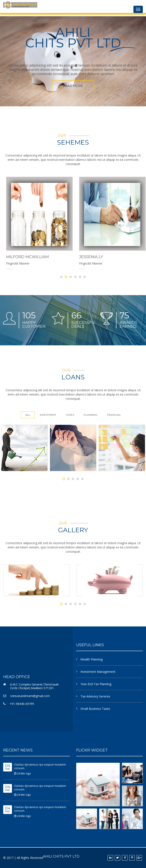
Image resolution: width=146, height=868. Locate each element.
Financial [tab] (114, 415)
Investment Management (98, 672)
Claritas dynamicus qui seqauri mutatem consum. (40, 766)
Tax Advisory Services (95, 696)
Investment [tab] (48, 415)
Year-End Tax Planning (96, 684)
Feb (8, 767)
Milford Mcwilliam (78, 257)
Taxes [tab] (70, 415)
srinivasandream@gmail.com (30, 696)
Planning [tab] (91, 415)
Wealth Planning (92, 659)
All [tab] (28, 415)
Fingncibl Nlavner (68, 263)
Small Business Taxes (95, 709)
